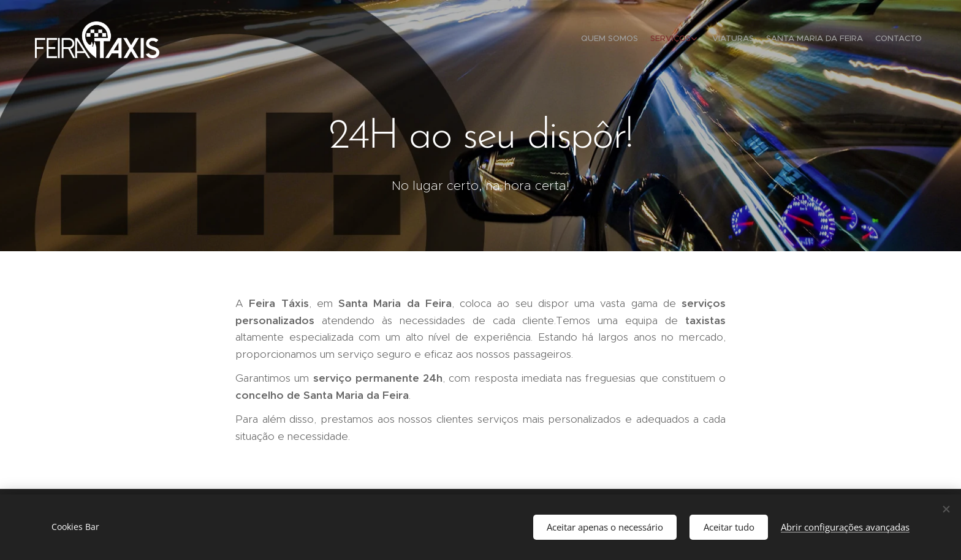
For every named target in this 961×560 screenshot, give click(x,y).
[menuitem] (865, 40)
